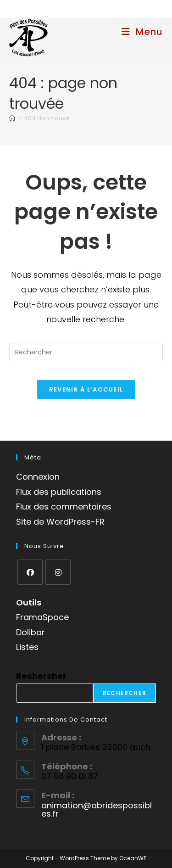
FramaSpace (42, 617)
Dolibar (31, 632)
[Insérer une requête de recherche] (86, 352)
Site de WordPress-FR (60, 522)
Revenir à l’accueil (86, 389)
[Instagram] (58, 572)
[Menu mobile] (142, 32)
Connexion (38, 477)
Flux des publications (59, 492)
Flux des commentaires (64, 507)
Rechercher (41, 676)
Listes (27, 647)
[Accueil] (12, 118)
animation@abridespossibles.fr (97, 809)
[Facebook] (30, 572)
